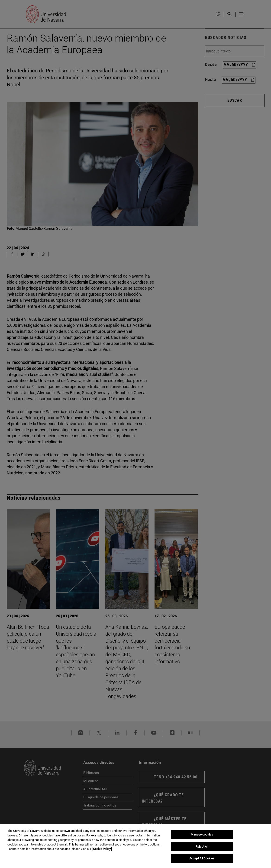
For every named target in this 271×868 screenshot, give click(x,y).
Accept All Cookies (202, 858)
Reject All (202, 847)
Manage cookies (202, 834)
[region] (135, 846)
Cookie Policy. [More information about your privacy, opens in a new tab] (102, 849)
